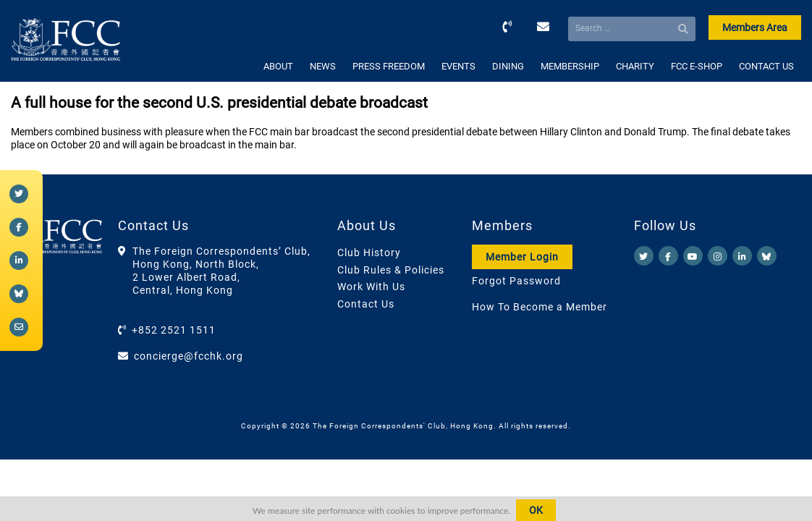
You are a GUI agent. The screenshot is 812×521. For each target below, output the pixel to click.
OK (536, 510)
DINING (508, 66)
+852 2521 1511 (174, 330)
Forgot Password (516, 281)
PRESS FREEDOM (389, 66)
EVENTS (458, 66)
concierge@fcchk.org (189, 356)
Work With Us (371, 287)
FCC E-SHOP (697, 66)
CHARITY (635, 66)
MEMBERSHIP (570, 66)
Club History (369, 253)
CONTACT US (766, 66)
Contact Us (366, 304)
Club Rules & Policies (391, 270)
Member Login (522, 257)
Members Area (755, 27)
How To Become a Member (540, 307)
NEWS (323, 66)
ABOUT (278, 66)
